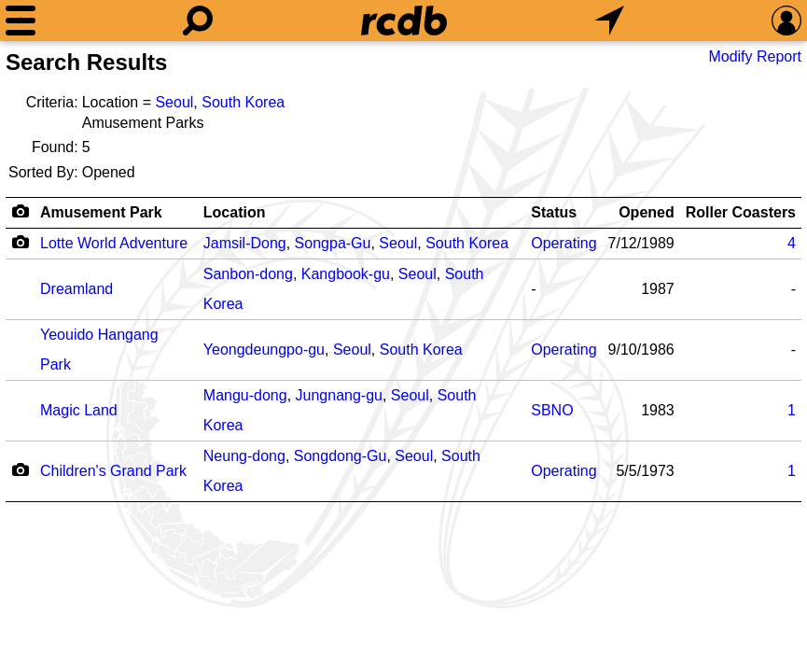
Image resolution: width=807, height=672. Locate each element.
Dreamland (77, 289)
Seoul (174, 102)
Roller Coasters (741, 212)
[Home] (404, 21)
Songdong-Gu (341, 456)
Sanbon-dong (248, 274)
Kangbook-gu (346, 274)
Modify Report (755, 56)
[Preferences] (786, 21)
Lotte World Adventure (114, 243)
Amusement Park (101, 212)
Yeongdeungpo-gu (264, 350)
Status (554, 212)
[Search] (198, 21)
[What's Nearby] (609, 21)
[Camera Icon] (20, 242)
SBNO (552, 410)
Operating (564, 243)
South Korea (243, 102)
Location (235, 212)
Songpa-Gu (333, 243)
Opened (647, 212)
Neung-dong (244, 456)
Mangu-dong (245, 395)
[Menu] (21, 21)
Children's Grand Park (113, 471)
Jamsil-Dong (245, 243)
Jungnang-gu (339, 395)
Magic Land (79, 410)
